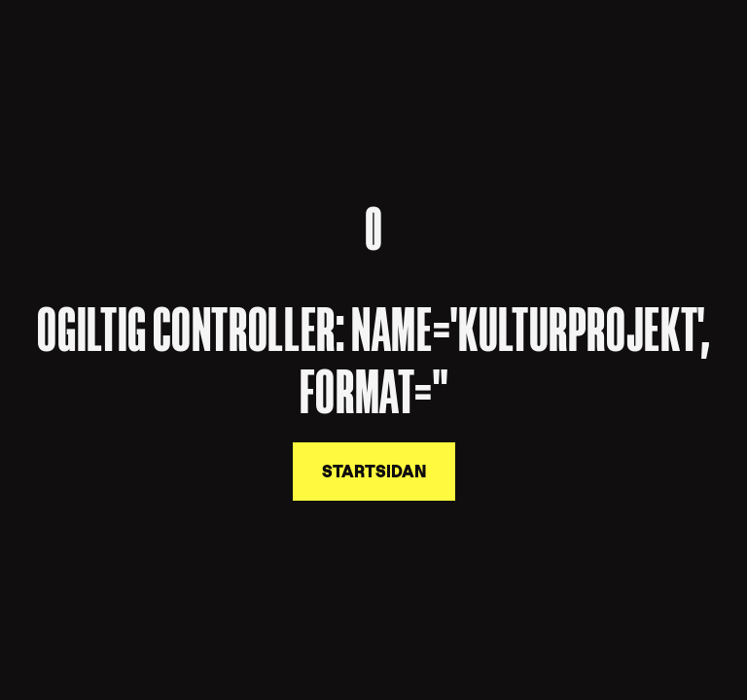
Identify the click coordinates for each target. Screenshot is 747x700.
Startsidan (374, 472)
